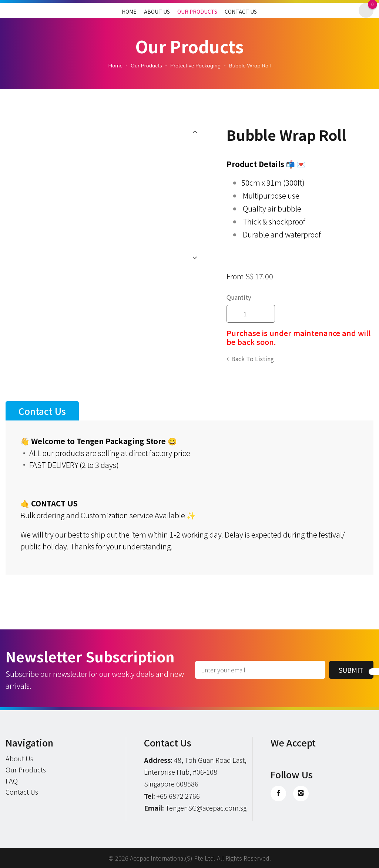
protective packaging (195, 66)
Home (129, 11)
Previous (195, 132)
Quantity (239, 297)
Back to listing (253, 359)
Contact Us (241, 11)
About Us (157, 11)
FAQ (12, 781)
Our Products (197, 11)
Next (195, 257)
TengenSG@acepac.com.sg (206, 808)
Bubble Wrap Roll (250, 66)
